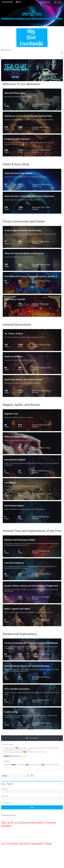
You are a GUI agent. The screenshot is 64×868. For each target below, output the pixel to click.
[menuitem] (18, 2)
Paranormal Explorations (20, 634)
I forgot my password (8, 815)
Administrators (15, 756)
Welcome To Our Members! (21, 84)
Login (3, 784)
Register (10, 784)
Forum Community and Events (24, 221)
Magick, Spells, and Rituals (21, 405)
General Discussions (17, 325)
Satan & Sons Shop (16, 164)
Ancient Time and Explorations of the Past (32, 531)
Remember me (8, 803)
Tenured (24, 756)
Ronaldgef (7, 767)
